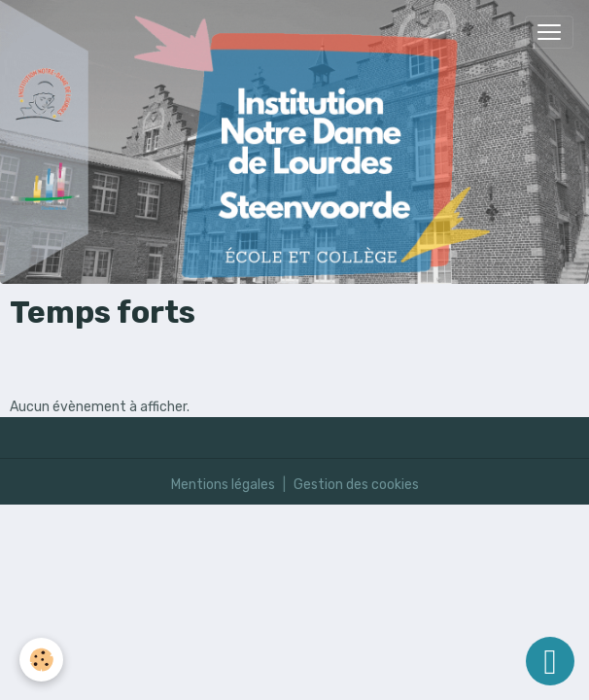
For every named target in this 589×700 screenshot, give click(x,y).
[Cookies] (41, 660)
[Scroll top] (550, 661)
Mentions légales (223, 485)
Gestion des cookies (356, 485)
